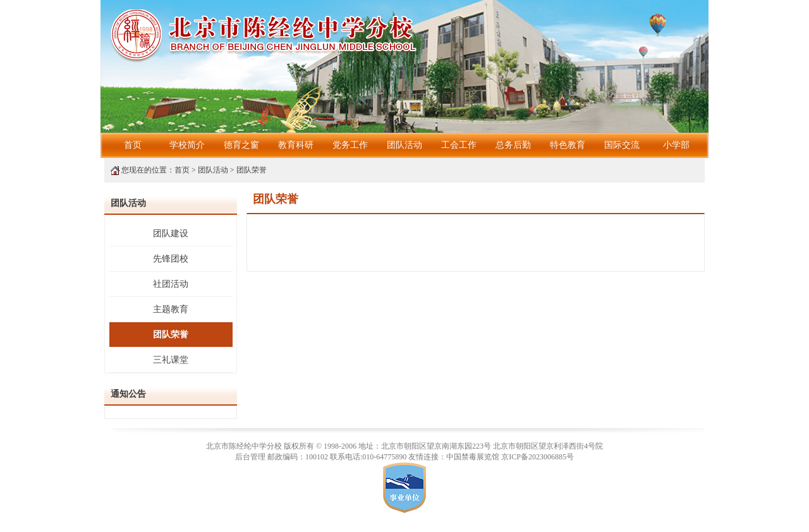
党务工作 (350, 145)
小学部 (676, 145)
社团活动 (171, 284)
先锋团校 (171, 259)
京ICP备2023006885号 (538, 457)
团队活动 (404, 145)
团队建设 (171, 233)
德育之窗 (241, 145)
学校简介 (187, 145)
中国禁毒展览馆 (473, 457)
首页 (133, 145)
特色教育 (568, 145)
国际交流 (622, 145)
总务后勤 (513, 145)
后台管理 (250, 457)
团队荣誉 (252, 170)
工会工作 (459, 145)
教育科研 (296, 145)
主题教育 (171, 309)
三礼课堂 (171, 360)
